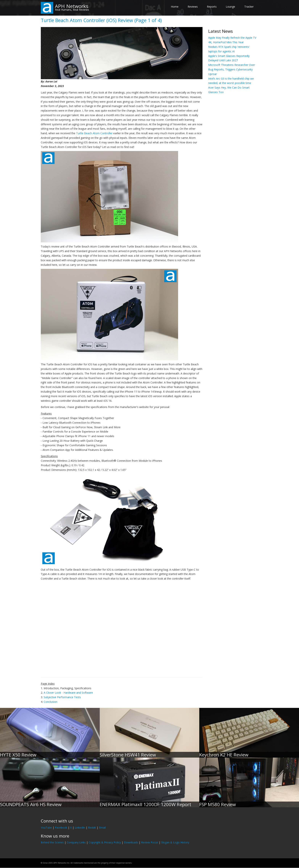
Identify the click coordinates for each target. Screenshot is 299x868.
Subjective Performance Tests (62, 697)
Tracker (249, 7)
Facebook (61, 828)
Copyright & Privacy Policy (105, 842)
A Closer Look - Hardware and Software (68, 693)
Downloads (131, 842)
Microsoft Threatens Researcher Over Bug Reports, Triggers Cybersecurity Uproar (232, 69)
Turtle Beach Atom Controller (94, 133)
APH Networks (72, 6)
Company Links (76, 842)
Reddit (92, 828)
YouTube (46, 828)
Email (102, 828)
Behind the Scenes (52, 842)
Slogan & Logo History (175, 842)
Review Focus (150, 842)
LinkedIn (80, 828)
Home (175, 7)
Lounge (230, 7)
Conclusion (50, 702)
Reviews (193, 7)
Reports (212, 7)
